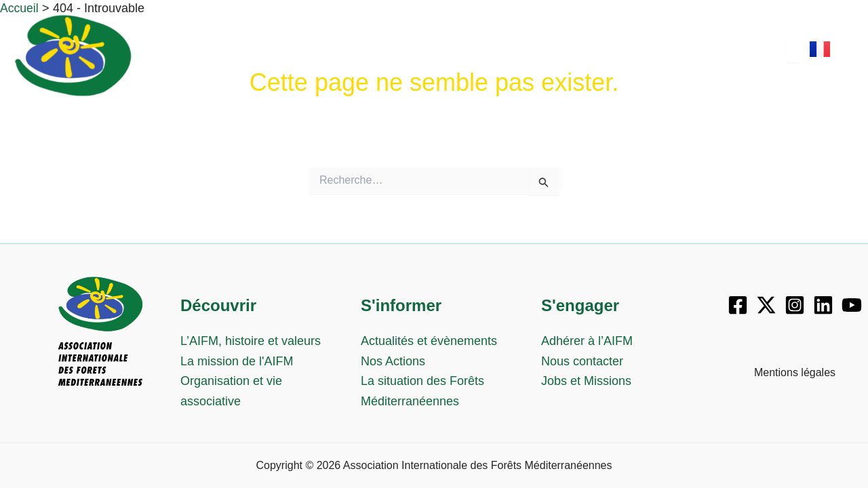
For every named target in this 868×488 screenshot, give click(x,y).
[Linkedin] (823, 305)
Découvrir (334, 57)
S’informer (455, 57)
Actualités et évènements (429, 341)
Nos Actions (393, 361)
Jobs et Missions (586, 381)
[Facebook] (738, 305)
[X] (766, 305)
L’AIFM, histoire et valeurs (251, 341)
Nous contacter (582, 361)
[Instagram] (795, 305)
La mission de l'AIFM (237, 361)
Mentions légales (795, 372)
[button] (337, 57)
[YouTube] (852, 305)
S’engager (576, 57)
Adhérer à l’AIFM (587, 341)
